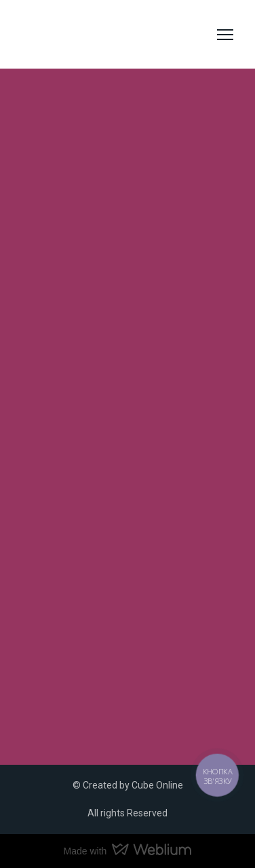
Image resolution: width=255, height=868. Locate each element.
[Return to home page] (78, 35)
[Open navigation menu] (225, 35)
